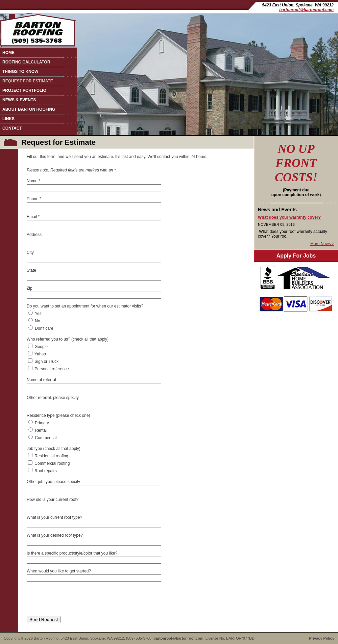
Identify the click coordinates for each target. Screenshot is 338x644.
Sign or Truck (43, 361)
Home (8, 53)
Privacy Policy (322, 638)
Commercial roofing (49, 463)
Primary (39, 423)
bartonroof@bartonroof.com (306, 10)
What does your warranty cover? (289, 217)
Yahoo (37, 354)
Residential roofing (48, 456)
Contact (12, 128)
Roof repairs (42, 471)
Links (8, 119)
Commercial (42, 437)
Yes (35, 313)
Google (38, 346)
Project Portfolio (24, 90)
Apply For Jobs (296, 256)
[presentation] (78, 599)
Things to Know (20, 72)
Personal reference (49, 369)
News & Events (19, 100)
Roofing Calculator (26, 62)
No (34, 321)
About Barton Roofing (29, 109)
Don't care (41, 328)
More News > (322, 244)
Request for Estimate (28, 81)
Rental (38, 430)
